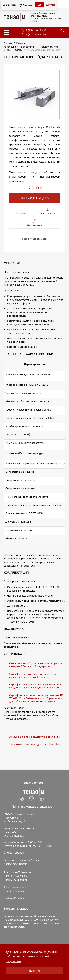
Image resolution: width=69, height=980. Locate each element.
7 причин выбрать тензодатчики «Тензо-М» (34, 744)
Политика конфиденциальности (34, 806)
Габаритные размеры (35, 239)
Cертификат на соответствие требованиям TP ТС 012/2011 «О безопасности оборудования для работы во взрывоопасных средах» (36, 698)
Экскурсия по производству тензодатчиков (34, 737)
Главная (8, 43)
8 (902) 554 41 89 (36, 34)
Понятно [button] (35, 971)
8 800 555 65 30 (15, 864)
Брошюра (22, 211)
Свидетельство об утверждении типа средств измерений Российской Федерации (36, 665)
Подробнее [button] (14, 961)
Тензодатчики (27, 47)
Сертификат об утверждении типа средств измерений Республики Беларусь (34, 675)
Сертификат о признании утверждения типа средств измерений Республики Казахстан (35, 686)
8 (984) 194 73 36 (36, 30)
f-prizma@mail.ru (14, 898)
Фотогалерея (35, 223)
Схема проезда (14, 852)
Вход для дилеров (16, 908)
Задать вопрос (47, 211)
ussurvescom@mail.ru (16, 891)
